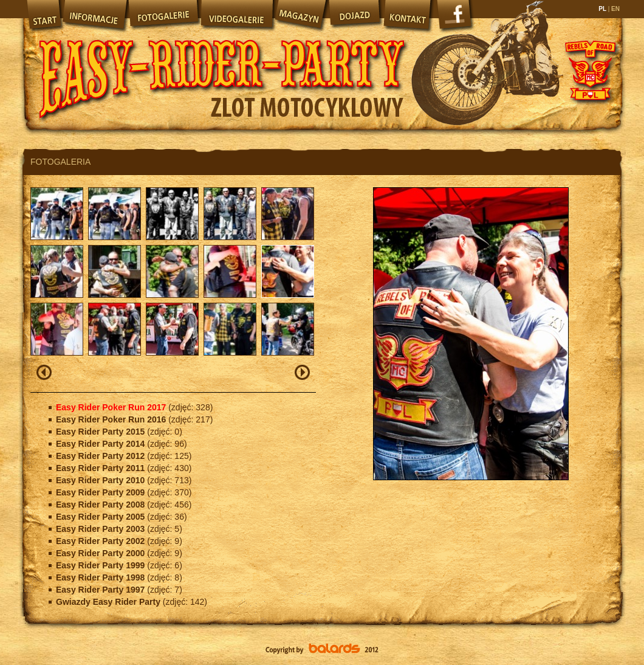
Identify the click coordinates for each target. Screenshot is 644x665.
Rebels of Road (589, 70)
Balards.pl (322, 649)
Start (43, 15)
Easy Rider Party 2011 (101, 468)
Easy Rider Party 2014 (101, 444)
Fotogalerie (163, 15)
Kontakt (408, 15)
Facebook (456, 18)
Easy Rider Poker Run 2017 (112, 407)
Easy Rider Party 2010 (101, 480)
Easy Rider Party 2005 (101, 517)
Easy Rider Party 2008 (101, 505)
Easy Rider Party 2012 (101, 456)
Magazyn (300, 15)
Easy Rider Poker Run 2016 (112, 419)
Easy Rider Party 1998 (101, 577)
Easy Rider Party (222, 67)
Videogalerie (236, 15)
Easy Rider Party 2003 (101, 529)
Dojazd (355, 15)
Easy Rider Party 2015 (101, 432)
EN (615, 9)
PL (603, 9)
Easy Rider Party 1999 (101, 565)
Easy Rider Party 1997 (101, 590)
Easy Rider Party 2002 (101, 541)
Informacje (94, 15)
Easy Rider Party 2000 (101, 553)
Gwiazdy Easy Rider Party (109, 602)
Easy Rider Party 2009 (101, 492)
